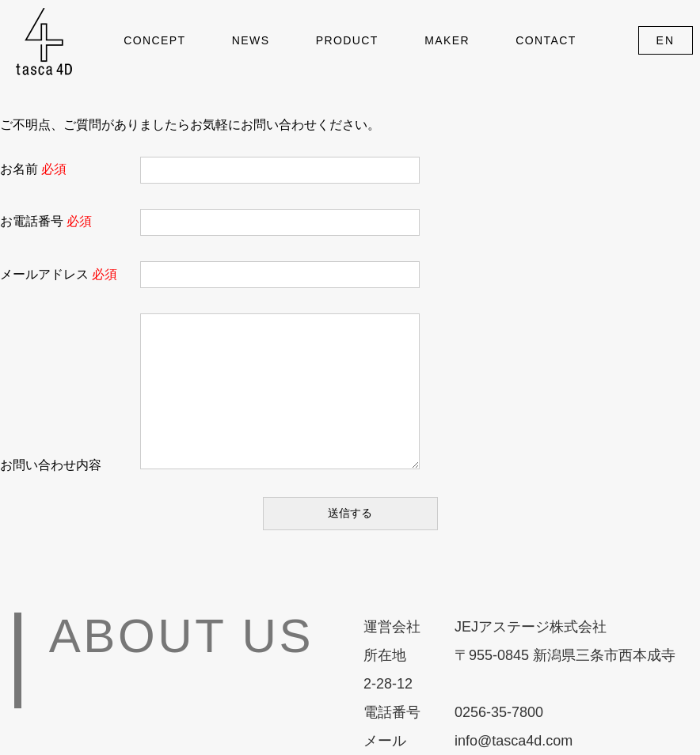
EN (666, 40)
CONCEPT (154, 40)
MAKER (447, 40)
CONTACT (546, 40)
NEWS (251, 40)
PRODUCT (347, 40)
